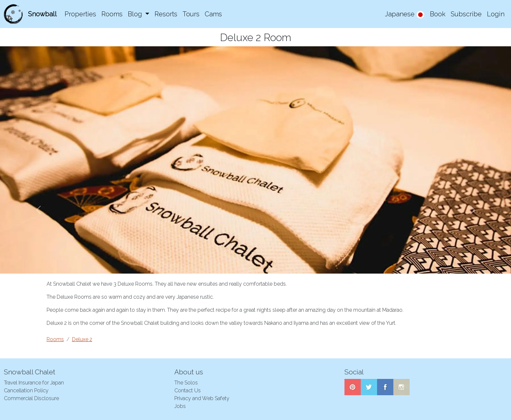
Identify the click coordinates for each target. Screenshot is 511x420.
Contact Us (188, 390)
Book (438, 14)
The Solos (186, 383)
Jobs (180, 406)
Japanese (405, 15)
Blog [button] (136, 14)
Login (496, 14)
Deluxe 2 (82, 339)
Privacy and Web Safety (202, 398)
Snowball (42, 14)
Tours (191, 14)
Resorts (166, 14)
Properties (80, 14)
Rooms (112, 14)
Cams (213, 14)
